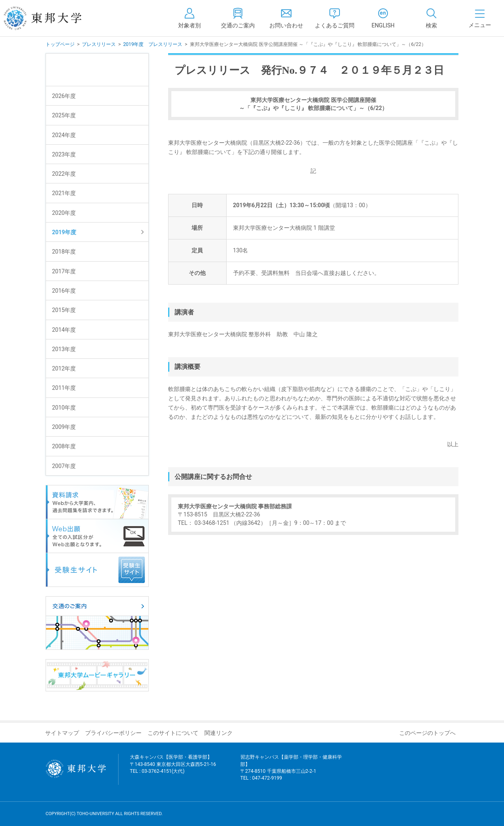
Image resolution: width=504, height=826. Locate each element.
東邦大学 (51, 18)
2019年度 (64, 232)
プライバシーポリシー (113, 733)
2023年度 (64, 154)
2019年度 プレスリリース (153, 44)
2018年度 (64, 252)
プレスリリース (99, 44)
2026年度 (64, 96)
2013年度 (64, 349)
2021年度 (64, 193)
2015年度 (64, 310)
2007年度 (64, 466)
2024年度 (64, 135)
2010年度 (64, 408)
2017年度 (64, 271)
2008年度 (64, 446)
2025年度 (64, 115)
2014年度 (64, 330)
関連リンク (219, 733)
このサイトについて (173, 733)
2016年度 (64, 291)
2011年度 (64, 388)
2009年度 (64, 427)
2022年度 (64, 174)
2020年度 (64, 213)
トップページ (60, 44)
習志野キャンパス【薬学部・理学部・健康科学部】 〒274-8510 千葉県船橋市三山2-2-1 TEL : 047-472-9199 (291, 773)
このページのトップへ (427, 733)
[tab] (431, 18)
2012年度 (64, 368)
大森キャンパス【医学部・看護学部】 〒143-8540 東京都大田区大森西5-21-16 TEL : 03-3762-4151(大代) (173, 769)
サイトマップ (62, 733)
